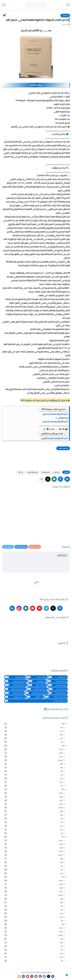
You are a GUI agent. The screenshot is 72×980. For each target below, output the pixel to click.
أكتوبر (61, 800)
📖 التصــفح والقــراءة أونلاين (53, 433)
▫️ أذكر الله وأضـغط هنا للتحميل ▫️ (55, 414)
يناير (62, 742)
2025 (63, 746)
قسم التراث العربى (58, 689)
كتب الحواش (35, 697)
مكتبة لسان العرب (27, 972)
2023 (63, 837)
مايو (62, 727)
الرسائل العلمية (15, 677)
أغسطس (61, 760)
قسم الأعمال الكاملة (16, 685)
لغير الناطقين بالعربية (36, 701)
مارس (61, 735)
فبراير (61, 738)
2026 (63, 724)
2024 (63, 789)
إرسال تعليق (62, 555)
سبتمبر (61, 756)
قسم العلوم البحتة (58, 693)
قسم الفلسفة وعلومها (36, 693)
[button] (60, 479)
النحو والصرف (46, 472)
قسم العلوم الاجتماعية (15, 689)
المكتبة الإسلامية (57, 681)
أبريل (62, 731)
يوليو (62, 764)
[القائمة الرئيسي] (68, 5)
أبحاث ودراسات (58, 677)
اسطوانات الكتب (37, 677)
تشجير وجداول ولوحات (16, 681)
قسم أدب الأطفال (57, 685)
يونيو (62, 767)
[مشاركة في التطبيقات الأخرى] (42, 479)
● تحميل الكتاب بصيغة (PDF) (54, 409)
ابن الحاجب (65, 16)
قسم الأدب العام (37, 685)
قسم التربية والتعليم (37, 689)
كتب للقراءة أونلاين (15, 697)
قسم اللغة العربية (32, 472)
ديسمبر (61, 749)
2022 (63, 877)
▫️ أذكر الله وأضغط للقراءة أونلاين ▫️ (54, 438)
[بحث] (4, 5)
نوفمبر (61, 753)
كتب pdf (21, 472)
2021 (63, 924)
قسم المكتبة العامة (56, 697)
